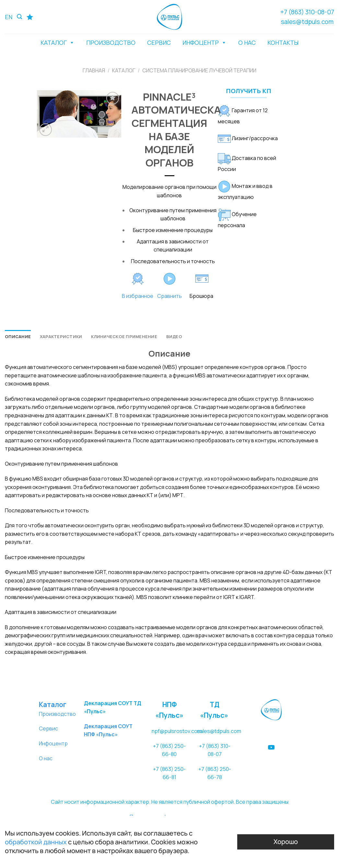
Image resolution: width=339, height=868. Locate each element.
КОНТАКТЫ (283, 43)
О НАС (247, 43)
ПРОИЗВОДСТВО (111, 43)
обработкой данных (36, 842)
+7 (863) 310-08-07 (307, 12)
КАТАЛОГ (58, 43)
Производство (57, 714)
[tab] (18, 336)
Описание (18, 336)
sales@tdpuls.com (307, 22)
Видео (174, 336)
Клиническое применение (124, 336)
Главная (94, 70)
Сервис (48, 728)
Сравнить (169, 296)
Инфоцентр (53, 743)
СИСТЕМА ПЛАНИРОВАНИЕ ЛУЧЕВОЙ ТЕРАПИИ (199, 70)
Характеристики (61, 336)
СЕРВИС (159, 43)
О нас (46, 758)
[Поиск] (19, 17)
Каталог (124, 70)
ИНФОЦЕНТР (205, 43)
